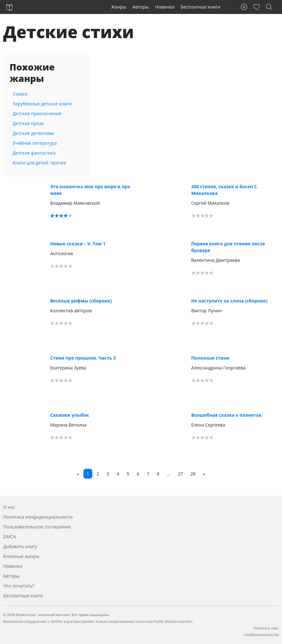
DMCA (10, 537)
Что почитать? (19, 586)
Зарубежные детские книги (42, 104)
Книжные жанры (21, 556)
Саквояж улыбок (70, 415)
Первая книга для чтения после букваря (228, 247)
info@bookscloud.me (261, 635)
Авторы (141, 7)
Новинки (165, 7)
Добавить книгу (20, 546)
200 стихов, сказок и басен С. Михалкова (225, 190)
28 (193, 474)
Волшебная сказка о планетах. (227, 415)
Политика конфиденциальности (38, 517)
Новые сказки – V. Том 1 (78, 244)
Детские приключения (37, 113)
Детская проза (28, 123)
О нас (9, 507)
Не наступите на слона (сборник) (230, 301)
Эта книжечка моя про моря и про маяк (90, 190)
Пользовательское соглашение (37, 527)
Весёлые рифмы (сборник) (81, 301)
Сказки (20, 94)
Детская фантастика (34, 153)
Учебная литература (35, 143)
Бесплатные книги (201, 7)
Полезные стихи (210, 358)
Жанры (119, 7)
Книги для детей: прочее (39, 163)
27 (180, 474)
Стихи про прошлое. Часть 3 (83, 358)
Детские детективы (33, 133)
